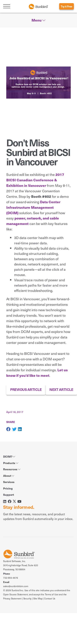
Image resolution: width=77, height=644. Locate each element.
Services (9, 482)
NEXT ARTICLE (61, 389)
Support (9, 495)
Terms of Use (52, 594)
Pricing (8, 488)
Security (28, 598)
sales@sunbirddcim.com (16, 586)
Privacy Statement (12, 598)
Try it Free (67, 6)
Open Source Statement (15, 594)
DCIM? (9, 456)
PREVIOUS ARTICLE (26, 389)
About (9, 476)
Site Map (38, 598)
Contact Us (50, 598)
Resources (12, 469)
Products (11, 463)
